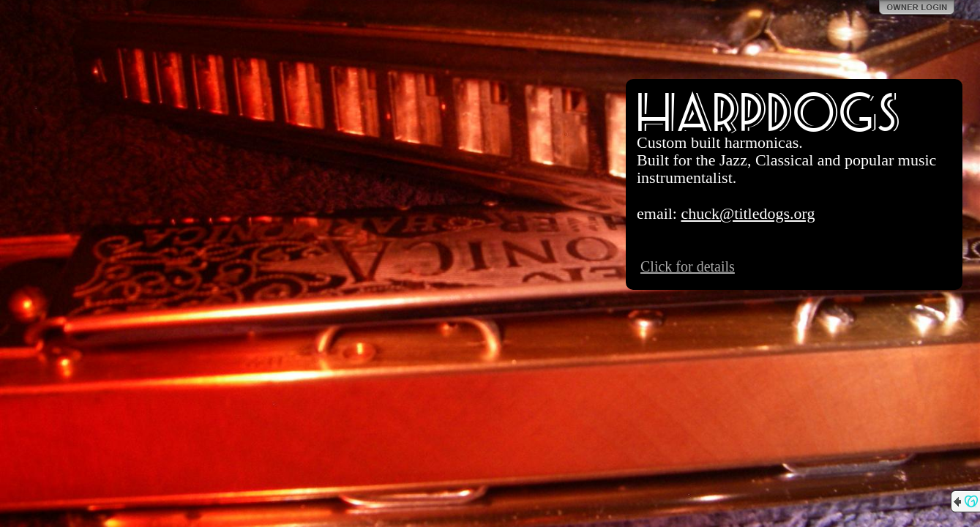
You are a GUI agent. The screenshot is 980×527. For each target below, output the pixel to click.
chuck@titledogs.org (748, 213)
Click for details (688, 266)
